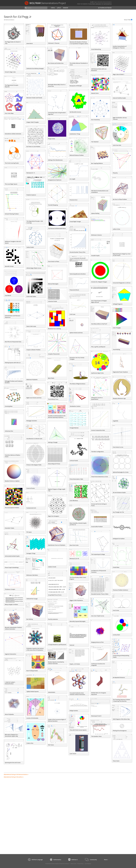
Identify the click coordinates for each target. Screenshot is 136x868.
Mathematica (108, 4)
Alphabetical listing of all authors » (14, 777)
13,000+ (92, 2)
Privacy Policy (80, 864)
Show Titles (128, 20)
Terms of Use (73, 864)
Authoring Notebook (105, 8)
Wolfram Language (95, 4)
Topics (53, 8)
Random (66, 8)
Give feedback (88, 864)
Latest (59, 8)
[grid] (68, 394)
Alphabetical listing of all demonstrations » (16, 774)
